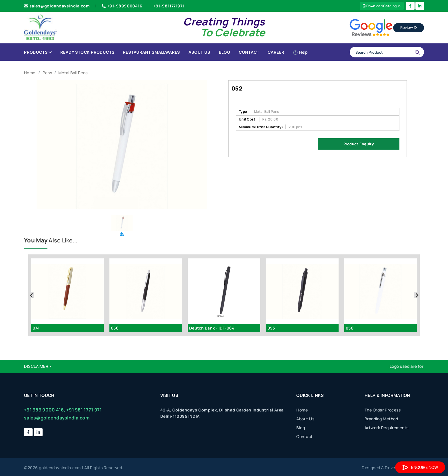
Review (409, 27)
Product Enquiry (359, 144)
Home (30, 73)
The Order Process (383, 410)
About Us (199, 52)
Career (276, 52)
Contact (249, 52)
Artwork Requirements (387, 428)
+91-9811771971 (169, 6)
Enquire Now (420, 467)
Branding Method (381, 419)
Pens (47, 73)
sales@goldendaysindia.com (57, 6)
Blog (225, 52)
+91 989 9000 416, (45, 410)
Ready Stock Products (87, 52)
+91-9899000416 (121, 6)
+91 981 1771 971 (84, 410)
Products (38, 52)
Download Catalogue (382, 6)
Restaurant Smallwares (151, 52)
